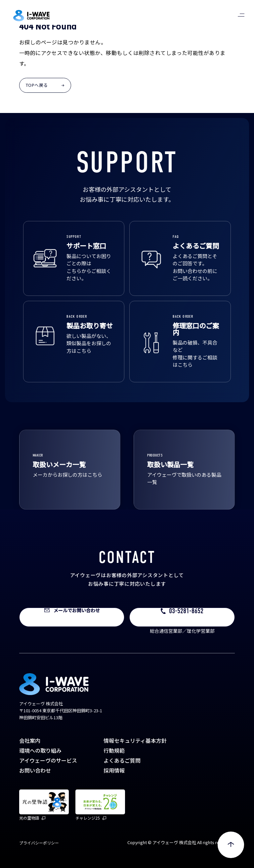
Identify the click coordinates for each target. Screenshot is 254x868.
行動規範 (114, 750)
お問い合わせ (35, 770)
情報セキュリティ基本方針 (135, 740)
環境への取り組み (40, 750)
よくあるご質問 (122, 760)
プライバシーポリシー (39, 843)
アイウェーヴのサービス (48, 760)
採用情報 (114, 770)
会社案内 (30, 740)
